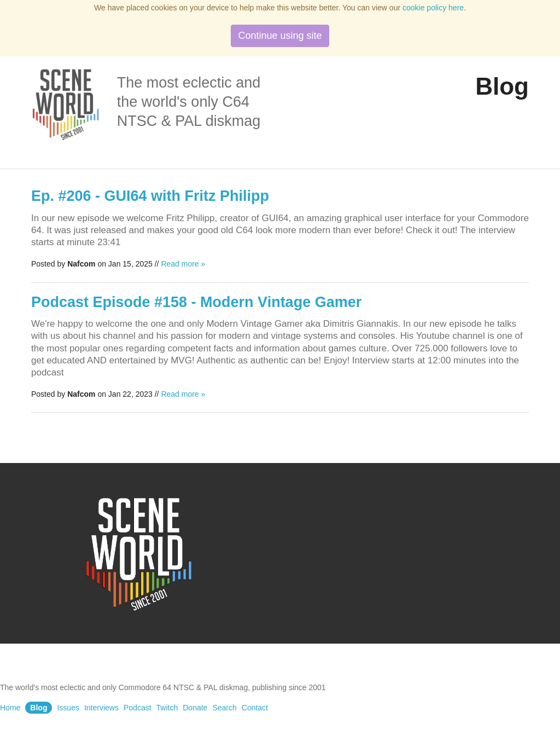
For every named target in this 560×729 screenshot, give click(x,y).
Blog (39, 708)
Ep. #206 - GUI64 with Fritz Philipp (150, 196)
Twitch (167, 708)
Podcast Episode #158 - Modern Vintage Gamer (196, 302)
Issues (68, 708)
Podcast (138, 708)
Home (10, 708)
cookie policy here (433, 8)
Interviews (101, 708)
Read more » (183, 264)
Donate (195, 708)
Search (224, 708)
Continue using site (280, 36)
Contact (255, 708)
